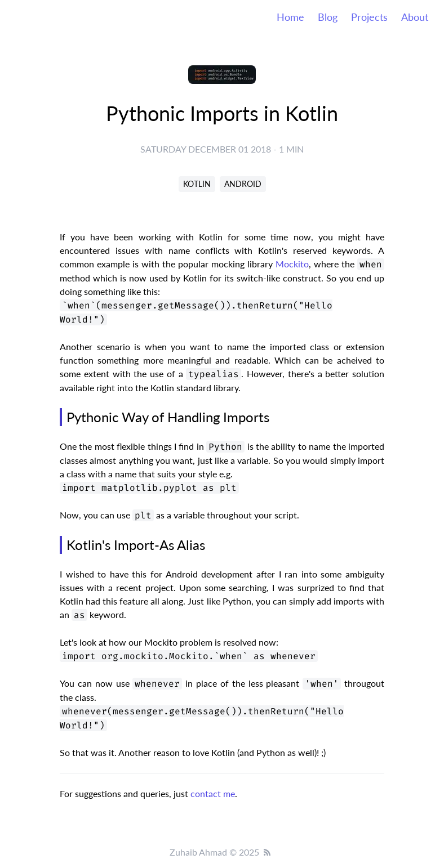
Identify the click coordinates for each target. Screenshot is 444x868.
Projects (369, 17)
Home (290, 17)
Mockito (292, 264)
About (415, 17)
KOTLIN (197, 184)
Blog (328, 17)
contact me (213, 793)
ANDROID (243, 184)
